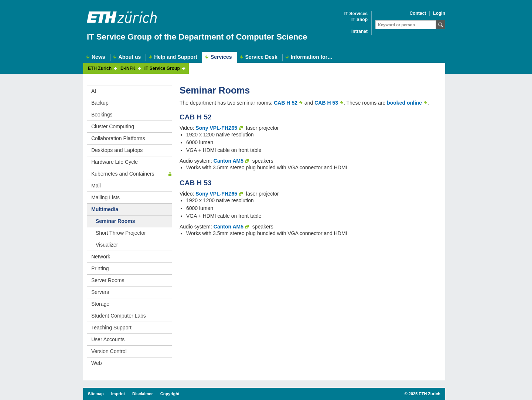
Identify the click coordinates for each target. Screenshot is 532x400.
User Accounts (108, 339)
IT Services (356, 14)
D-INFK (128, 69)
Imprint (118, 394)
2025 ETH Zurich (424, 394)
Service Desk (261, 57)
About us (130, 57)
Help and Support (176, 57)
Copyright (170, 394)
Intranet (359, 32)
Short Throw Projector (121, 233)
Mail (96, 186)
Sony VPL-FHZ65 (216, 128)
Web (97, 363)
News (98, 57)
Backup (100, 103)
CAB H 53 (326, 103)
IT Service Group (162, 69)
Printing (100, 268)
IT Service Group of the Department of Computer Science (197, 37)
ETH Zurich (100, 69)
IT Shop (359, 20)
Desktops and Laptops (117, 150)
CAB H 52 (286, 103)
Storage (100, 304)
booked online (404, 103)
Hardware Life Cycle (115, 162)
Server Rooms (108, 280)
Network (101, 257)
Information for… (312, 57)
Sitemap (96, 394)
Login (439, 13)
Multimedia (105, 209)
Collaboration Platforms (118, 138)
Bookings (102, 115)
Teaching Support (111, 328)
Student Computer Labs (119, 316)
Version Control (109, 351)
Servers (100, 292)
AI (94, 91)
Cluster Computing (113, 126)
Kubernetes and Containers (123, 174)
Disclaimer (143, 394)
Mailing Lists (105, 197)
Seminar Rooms (115, 221)
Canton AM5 (229, 161)
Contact (418, 13)
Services (221, 57)
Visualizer (107, 245)
